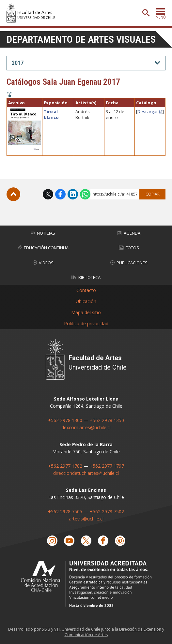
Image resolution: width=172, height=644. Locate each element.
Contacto (86, 290)
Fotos (129, 248)
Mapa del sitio (86, 312)
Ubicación (86, 301)
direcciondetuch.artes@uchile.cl (86, 473)
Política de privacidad (86, 323)
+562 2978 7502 (107, 511)
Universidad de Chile (81, 629)
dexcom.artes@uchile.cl (86, 427)
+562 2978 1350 (107, 420)
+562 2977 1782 (65, 466)
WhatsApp (85, 194)
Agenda (129, 233)
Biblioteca (86, 277)
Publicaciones (129, 262)
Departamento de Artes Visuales (81, 39)
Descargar (148, 111)
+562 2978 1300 (65, 420)
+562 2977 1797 (107, 466)
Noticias (43, 233)
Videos (43, 262)
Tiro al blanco (51, 114)
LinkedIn (73, 194)
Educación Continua (43, 248)
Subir (13, 194)
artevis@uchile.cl (86, 518)
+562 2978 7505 (65, 511)
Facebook (60, 194)
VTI (57, 629)
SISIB (46, 629)
